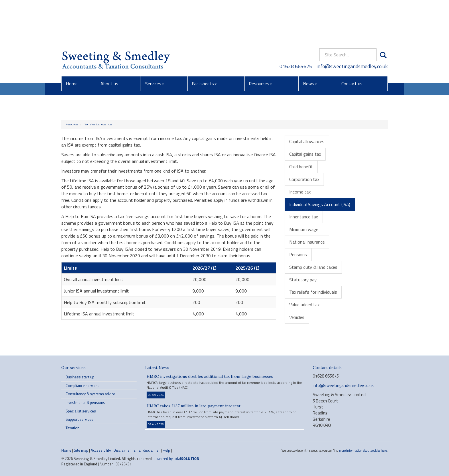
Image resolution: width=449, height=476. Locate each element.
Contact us (352, 42)
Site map (81, 450)
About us (109, 42)
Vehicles (297, 317)
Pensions (298, 254)
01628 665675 (296, 24)
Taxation (72, 428)
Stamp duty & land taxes (313, 267)
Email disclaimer (147, 450)
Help (166, 450)
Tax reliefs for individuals (313, 292)
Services (155, 42)
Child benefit (301, 167)
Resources (260, 42)
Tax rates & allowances (98, 124)
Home (72, 42)
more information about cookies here (363, 450)
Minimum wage (304, 229)
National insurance (307, 242)
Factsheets (204, 42)
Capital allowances (307, 141)
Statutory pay (303, 280)
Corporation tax (304, 179)
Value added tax (304, 305)
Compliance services (82, 386)
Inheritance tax (304, 217)
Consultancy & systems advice (90, 394)
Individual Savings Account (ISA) (320, 204)
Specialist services (81, 411)
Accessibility (101, 450)
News (310, 42)
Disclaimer (122, 450)
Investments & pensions (85, 402)
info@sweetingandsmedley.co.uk (352, 24)
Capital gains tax (305, 154)
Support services (79, 419)
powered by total (176, 459)
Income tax (300, 192)
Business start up (80, 377)
